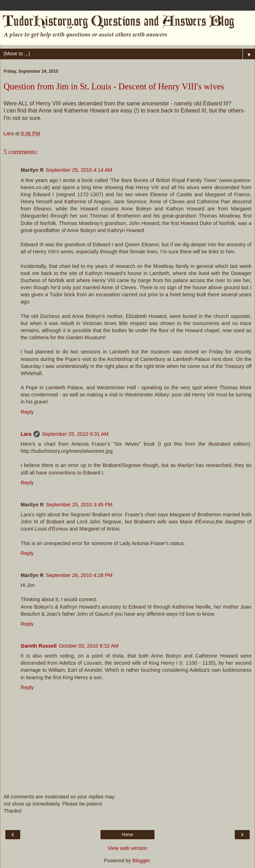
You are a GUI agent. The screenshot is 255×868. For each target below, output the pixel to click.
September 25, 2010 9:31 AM (75, 434)
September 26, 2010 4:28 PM (79, 575)
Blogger (141, 861)
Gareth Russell (39, 646)
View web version (128, 848)
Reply (27, 412)
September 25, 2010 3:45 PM (79, 505)
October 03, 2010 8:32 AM (89, 646)
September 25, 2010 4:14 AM (79, 170)
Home (128, 835)
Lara (26, 434)
